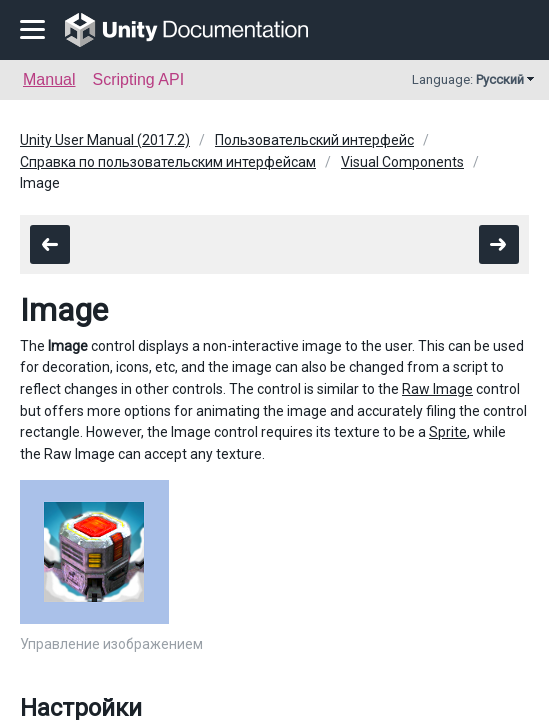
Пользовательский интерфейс (314, 140)
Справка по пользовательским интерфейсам (168, 162)
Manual (49, 79)
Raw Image (437, 389)
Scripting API (138, 79)
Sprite (448, 432)
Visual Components (402, 162)
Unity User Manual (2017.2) (105, 140)
